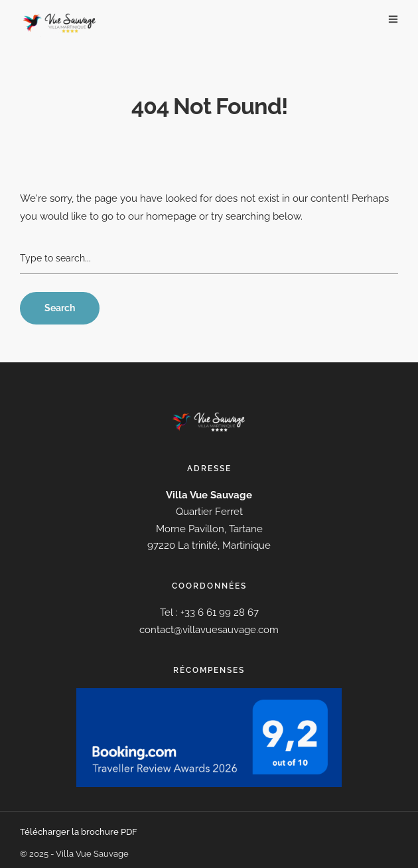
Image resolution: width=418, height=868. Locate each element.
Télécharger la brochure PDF (79, 832)
